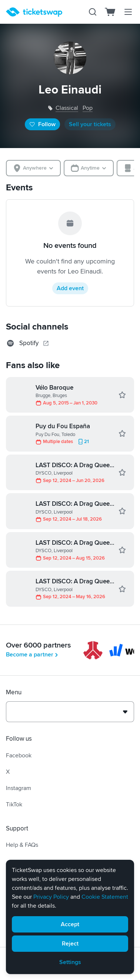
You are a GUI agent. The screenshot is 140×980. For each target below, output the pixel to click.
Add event (70, 288)
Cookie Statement (105, 897)
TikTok (14, 804)
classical (67, 108)
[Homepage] (34, 12)
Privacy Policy (51, 897)
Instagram (19, 788)
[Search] (93, 12)
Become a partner (33, 655)
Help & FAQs (22, 845)
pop (88, 108)
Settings (70, 962)
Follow (42, 124)
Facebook (19, 756)
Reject (70, 944)
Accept (70, 924)
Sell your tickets (90, 124)
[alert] (70, 917)
